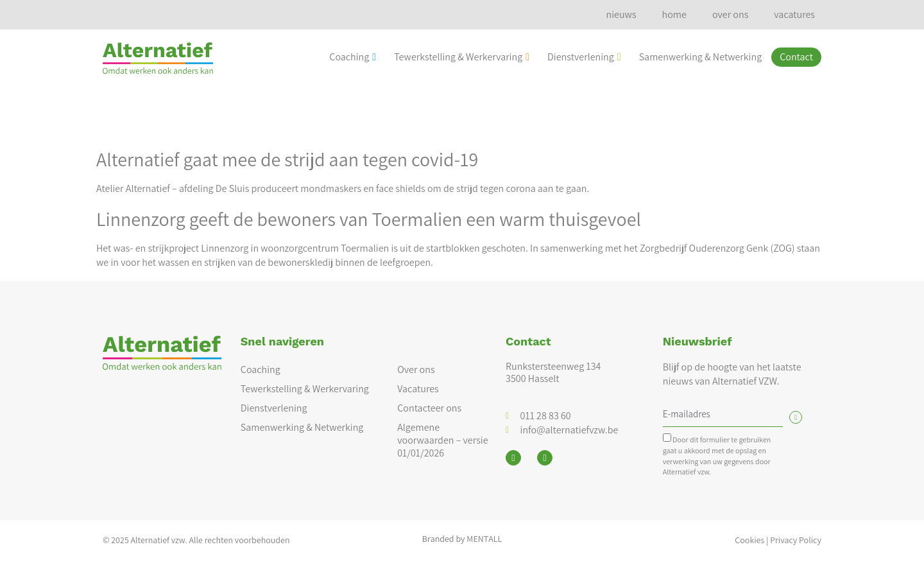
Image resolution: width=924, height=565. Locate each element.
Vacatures (418, 389)
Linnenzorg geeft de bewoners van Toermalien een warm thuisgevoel (369, 219)
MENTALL (484, 539)
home (674, 14)
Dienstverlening (584, 57)
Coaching (353, 57)
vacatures (794, 14)
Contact (796, 57)
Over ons (416, 369)
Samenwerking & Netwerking (701, 57)
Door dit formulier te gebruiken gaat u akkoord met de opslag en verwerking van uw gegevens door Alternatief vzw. (717, 456)
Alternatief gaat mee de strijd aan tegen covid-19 (287, 159)
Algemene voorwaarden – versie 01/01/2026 (442, 440)
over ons (730, 14)
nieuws (621, 14)
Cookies (749, 540)
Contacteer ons (429, 408)
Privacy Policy (796, 540)
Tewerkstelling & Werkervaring (462, 57)
